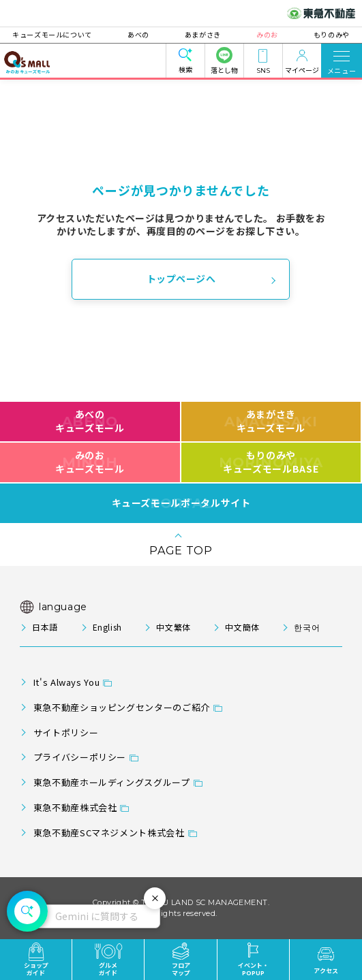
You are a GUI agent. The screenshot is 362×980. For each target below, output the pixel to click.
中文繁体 (174, 627)
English (107, 627)
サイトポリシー (66, 732)
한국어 (307, 627)
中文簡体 (242, 627)
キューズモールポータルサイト (181, 503)
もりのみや (324, 34)
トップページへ (181, 279)
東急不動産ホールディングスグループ (112, 782)
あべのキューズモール (90, 421)
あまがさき (203, 34)
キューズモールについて (60, 34)
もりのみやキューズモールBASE (271, 462)
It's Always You (67, 682)
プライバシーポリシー (80, 757)
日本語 (45, 627)
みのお (263, 34)
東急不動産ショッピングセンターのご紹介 (122, 707)
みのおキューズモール (90, 462)
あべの (142, 34)
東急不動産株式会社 (75, 807)
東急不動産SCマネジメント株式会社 (109, 833)
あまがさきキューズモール (271, 421)
